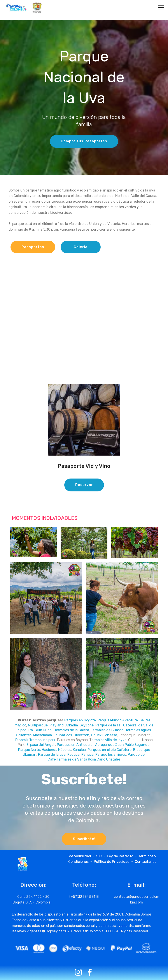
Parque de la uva (52, 755)
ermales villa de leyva (109, 740)
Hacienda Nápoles (56, 750)
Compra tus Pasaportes (84, 141)
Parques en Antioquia (75, 745)
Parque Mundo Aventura (118, 720)
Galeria (81, 247)
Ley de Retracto (120, 856)
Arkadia (72, 725)
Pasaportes (33, 247)
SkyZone (87, 725)
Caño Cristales (109, 759)
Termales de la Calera (72, 730)
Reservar (84, 485)
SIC (100, 856)
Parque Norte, (30, 750)
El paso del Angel (40, 745)
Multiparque (38, 725)
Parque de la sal (108, 725)
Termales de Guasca (107, 730)
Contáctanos (145, 862)
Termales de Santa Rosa (76, 759)
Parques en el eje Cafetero (109, 750)
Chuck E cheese (104, 735)
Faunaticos (63, 735)
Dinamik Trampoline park (35, 740)
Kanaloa (79, 750)
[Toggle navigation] (161, 7)
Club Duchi (44, 730)
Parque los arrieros (111, 755)
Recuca (73, 755)
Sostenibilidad (80, 856)
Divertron (81, 735)
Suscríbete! (84, 839)
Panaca (87, 755)
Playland (57, 725)
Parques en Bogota (80, 720)
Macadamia (43, 735)
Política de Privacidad (112, 862)
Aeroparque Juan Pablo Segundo (122, 745)
